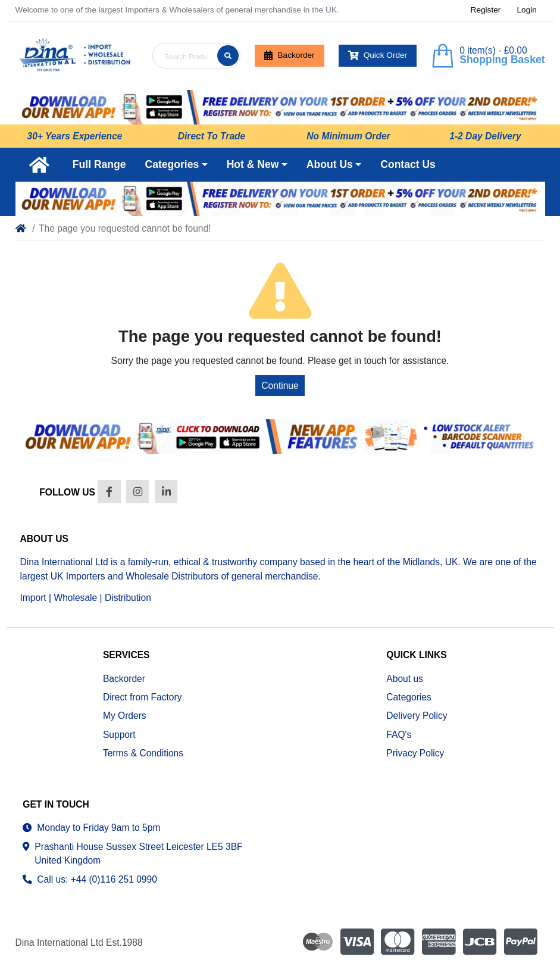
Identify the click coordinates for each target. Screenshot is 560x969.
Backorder (289, 55)
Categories (409, 697)
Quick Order (378, 55)
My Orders (125, 716)
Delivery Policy (417, 716)
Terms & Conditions (143, 753)
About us (405, 679)
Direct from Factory (143, 697)
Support (119, 735)
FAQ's (399, 735)
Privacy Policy (415, 753)
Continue (280, 386)
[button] (176, 164)
